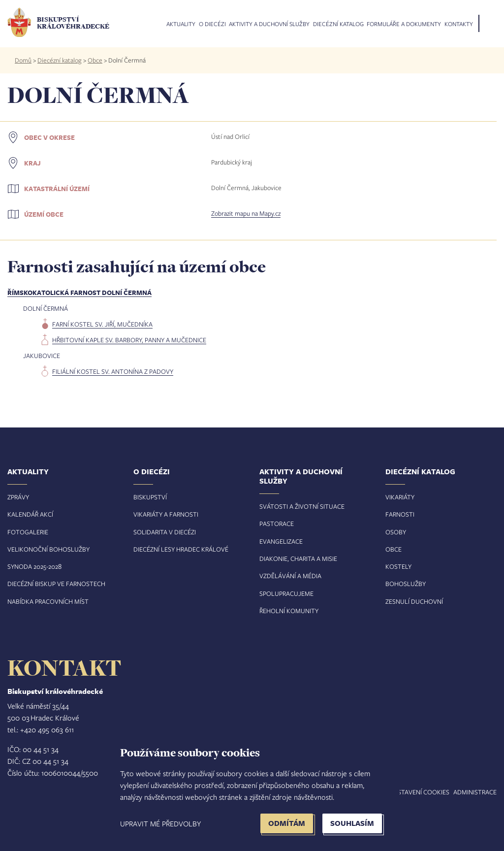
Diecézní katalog (338, 24)
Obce (95, 60)
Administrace (475, 792)
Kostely (398, 566)
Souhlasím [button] (352, 823)
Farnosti (400, 514)
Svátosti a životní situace (302, 506)
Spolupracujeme (286, 593)
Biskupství (150, 497)
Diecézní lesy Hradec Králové (181, 549)
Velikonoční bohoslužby (48, 549)
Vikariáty (400, 497)
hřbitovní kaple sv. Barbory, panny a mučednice (129, 340)
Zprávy (18, 497)
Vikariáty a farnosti (166, 514)
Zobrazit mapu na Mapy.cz (246, 213)
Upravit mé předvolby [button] (160, 823)
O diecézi (212, 24)
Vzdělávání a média (290, 576)
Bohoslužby (406, 584)
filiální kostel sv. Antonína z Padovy (113, 371)
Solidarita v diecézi (165, 532)
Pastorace (277, 524)
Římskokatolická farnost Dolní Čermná (79, 293)
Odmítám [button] (287, 823)
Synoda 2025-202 (33, 566)
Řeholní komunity (289, 611)
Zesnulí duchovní (414, 601)
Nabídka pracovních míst (48, 601)
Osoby (396, 532)
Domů (23, 60)
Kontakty (459, 24)
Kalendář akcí (30, 514)
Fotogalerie (28, 532)
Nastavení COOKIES (419, 792)
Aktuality (181, 24)
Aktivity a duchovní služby (269, 24)
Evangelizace (281, 541)
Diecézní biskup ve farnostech (56, 584)
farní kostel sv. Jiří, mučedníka (102, 324)
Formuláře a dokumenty (404, 24)
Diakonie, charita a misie (298, 558)
